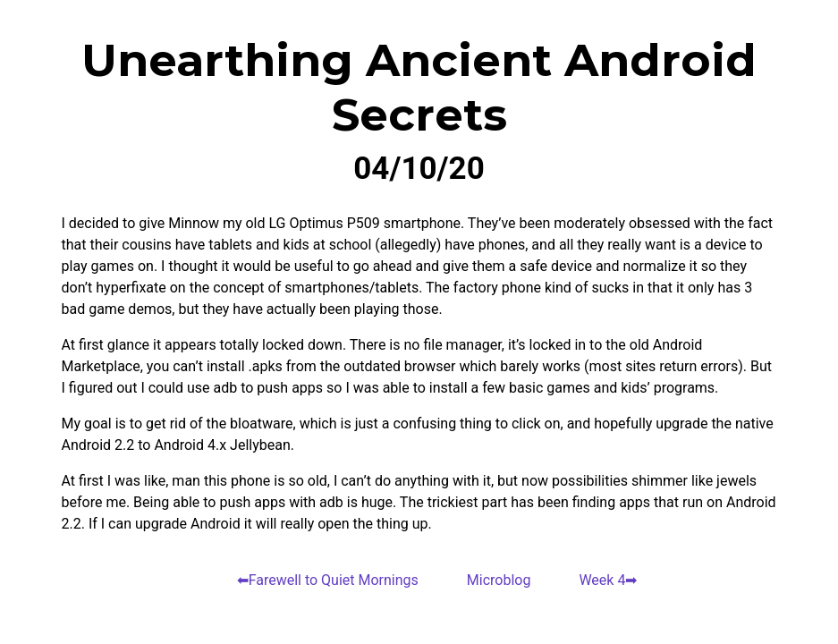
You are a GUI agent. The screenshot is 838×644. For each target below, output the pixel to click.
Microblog (499, 580)
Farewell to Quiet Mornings (334, 580)
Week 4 (602, 580)
